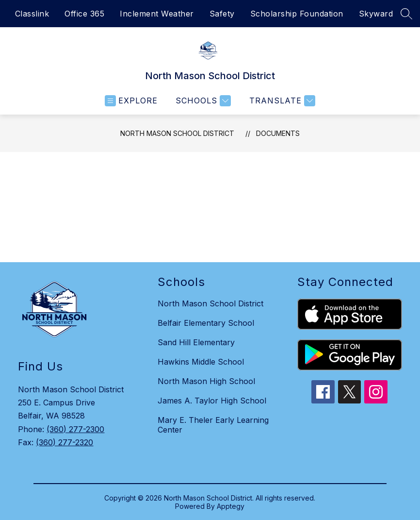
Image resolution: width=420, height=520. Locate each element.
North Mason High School (206, 381)
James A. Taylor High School (212, 401)
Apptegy (231, 506)
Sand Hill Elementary (196, 342)
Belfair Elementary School (206, 323)
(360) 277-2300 (75, 429)
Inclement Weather (157, 14)
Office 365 (84, 14)
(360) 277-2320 (65, 442)
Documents (278, 133)
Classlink (32, 14)
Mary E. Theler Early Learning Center (213, 425)
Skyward (376, 14)
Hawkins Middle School (201, 362)
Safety (222, 14)
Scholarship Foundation (297, 14)
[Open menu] (131, 101)
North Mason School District (177, 133)
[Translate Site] (281, 101)
